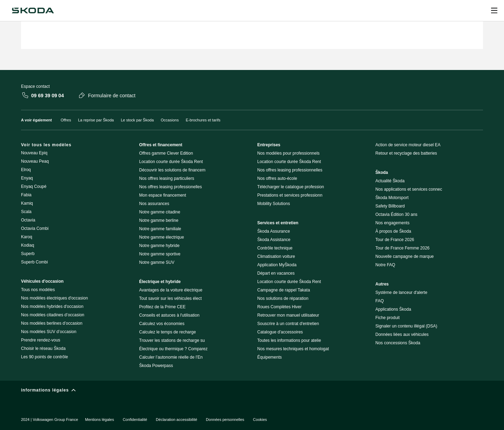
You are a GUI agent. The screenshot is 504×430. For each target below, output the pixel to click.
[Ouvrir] (494, 10)
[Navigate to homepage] (33, 10)
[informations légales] (252, 392)
